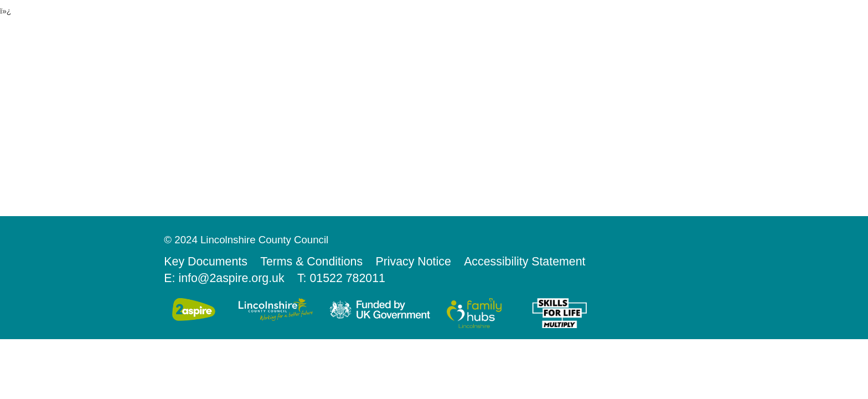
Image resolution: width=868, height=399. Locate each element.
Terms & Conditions (311, 262)
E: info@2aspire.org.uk (224, 278)
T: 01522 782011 (341, 278)
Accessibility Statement (525, 262)
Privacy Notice (413, 262)
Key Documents (206, 262)
